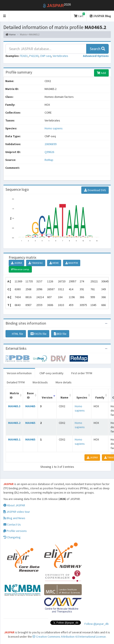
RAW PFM (72, 263)
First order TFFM (82, 373)
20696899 (51, 144)
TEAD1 (24, 56)
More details (64, 382)
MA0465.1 (14, 439)
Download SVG (95, 190)
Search (97, 49)
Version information (19, 373)
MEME (54, 263)
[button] (5, 16)
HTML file (16, 334)
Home (11, 34)
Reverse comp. (20, 269)
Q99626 (50, 152)
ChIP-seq (46, 56)
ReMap (49, 160)
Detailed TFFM (16, 382)
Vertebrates (60, 56)
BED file (60, 334)
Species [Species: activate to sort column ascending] (82, 397)
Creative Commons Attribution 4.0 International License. (69, 637)
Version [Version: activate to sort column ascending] (47, 397)
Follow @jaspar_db (97, 624)
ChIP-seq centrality (51, 373)
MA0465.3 (14, 406)
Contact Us (12, 524)
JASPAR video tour (17, 512)
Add (101, 73)
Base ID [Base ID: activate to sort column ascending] (30, 395)
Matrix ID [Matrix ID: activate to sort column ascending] (14, 395)
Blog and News (14, 518)
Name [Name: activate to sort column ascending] (64, 397)
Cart (79, 15)
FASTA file (39, 334)
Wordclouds (40, 382)
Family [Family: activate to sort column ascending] (100, 397)
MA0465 (30, 406)
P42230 (34, 56)
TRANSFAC (36, 263)
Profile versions (15, 531)
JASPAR (16, 263)
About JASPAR (14, 505)
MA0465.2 (14, 423)
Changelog (12, 537)
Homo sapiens (54, 128)
